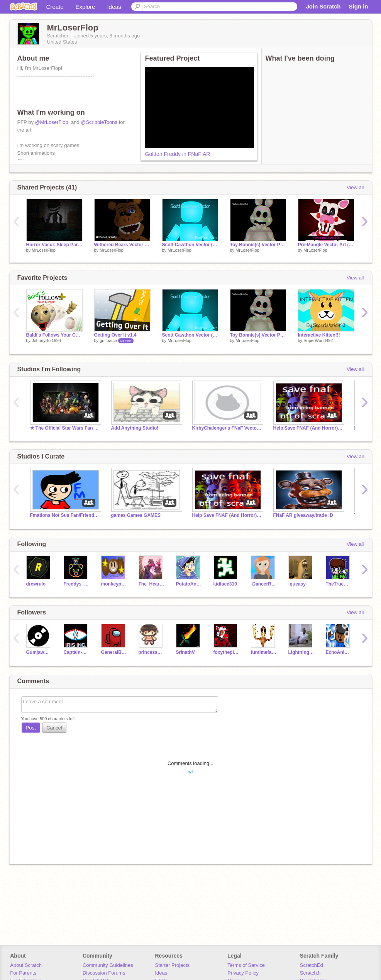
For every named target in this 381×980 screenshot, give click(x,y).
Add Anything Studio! (135, 428)
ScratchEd (312, 965)
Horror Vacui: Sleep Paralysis (54, 245)
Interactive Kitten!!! (319, 335)
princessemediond (152, 652)
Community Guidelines (108, 965)
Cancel (54, 728)
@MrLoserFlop (52, 122)
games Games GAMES (136, 515)
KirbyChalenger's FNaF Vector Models (227, 428)
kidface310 (225, 584)
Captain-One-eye (77, 652)
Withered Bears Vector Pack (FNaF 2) (122, 245)
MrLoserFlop (44, 250)
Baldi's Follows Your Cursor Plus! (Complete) (54, 335)
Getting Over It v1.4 (115, 335)
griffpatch (108, 340)
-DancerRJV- (264, 584)
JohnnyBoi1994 (46, 340)
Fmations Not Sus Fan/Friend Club (65, 515)
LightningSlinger (301, 652)
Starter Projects (173, 965)
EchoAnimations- (339, 652)
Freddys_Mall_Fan (77, 584)
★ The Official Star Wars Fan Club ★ (65, 428)
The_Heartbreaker (152, 584)
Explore (86, 7)
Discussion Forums (104, 973)
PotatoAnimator (189, 584)
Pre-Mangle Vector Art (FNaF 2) (326, 245)
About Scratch (26, 965)
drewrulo (36, 584)
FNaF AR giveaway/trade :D (303, 515)
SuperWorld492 (318, 340)
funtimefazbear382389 (264, 652)
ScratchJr (311, 973)
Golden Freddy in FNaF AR (178, 154)
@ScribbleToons (99, 122)
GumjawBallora (39, 652)
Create (55, 7)
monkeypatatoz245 (114, 584)
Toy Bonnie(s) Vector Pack (258, 245)
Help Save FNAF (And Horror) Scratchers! (308, 428)
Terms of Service (246, 965)
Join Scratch (323, 6)
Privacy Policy (243, 973)
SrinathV (185, 652)
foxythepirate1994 (226, 652)
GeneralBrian (114, 652)
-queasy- (298, 584)
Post (31, 728)
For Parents (23, 973)
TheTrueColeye (339, 584)
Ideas (114, 7)
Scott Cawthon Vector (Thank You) (190, 245)
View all (355, 187)
